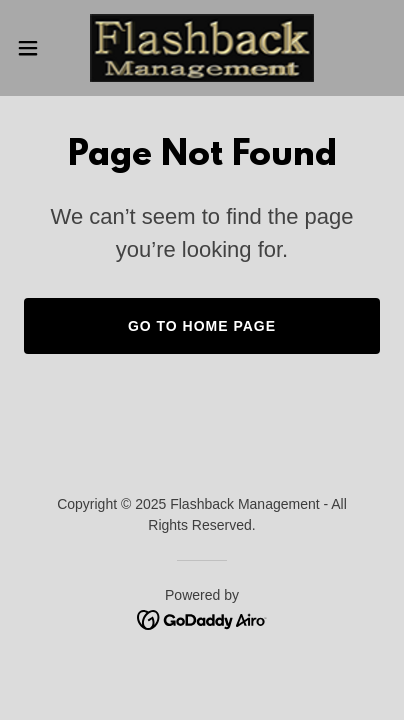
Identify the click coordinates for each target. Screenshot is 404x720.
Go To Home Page (202, 326)
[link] (202, 48)
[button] (37, 48)
